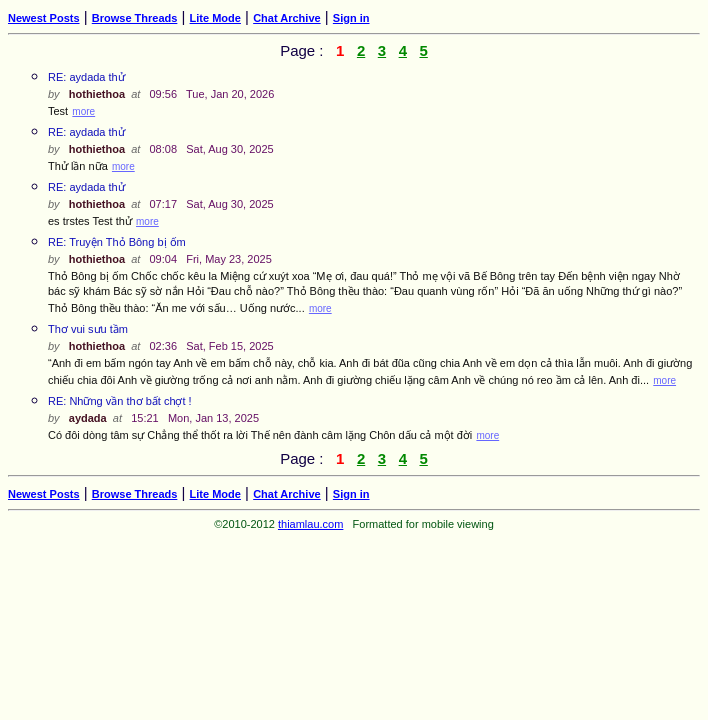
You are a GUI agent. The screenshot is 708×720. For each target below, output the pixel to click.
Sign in (351, 18)
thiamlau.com (310, 524)
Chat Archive (286, 18)
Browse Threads (135, 18)
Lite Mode (215, 18)
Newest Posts (44, 18)
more (83, 111)
